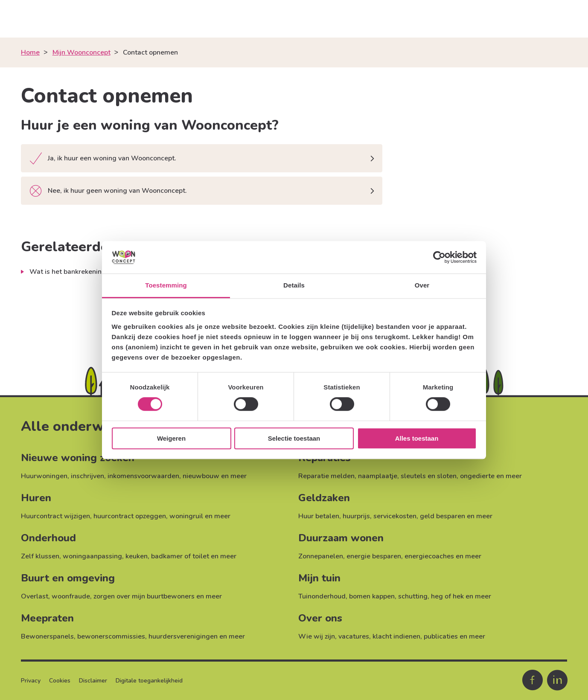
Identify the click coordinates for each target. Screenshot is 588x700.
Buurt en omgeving (68, 578)
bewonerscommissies (111, 636)
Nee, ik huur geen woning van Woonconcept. (108, 191)
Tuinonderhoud (322, 596)
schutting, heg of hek (431, 596)
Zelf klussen (40, 556)
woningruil (186, 516)
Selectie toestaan (294, 438)
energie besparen (374, 556)
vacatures (354, 636)
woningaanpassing (92, 556)
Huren (36, 498)
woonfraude (71, 596)
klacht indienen (396, 636)
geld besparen (442, 516)
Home (30, 52)
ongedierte (477, 476)
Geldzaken (324, 498)
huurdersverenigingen (183, 636)
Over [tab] (422, 286)
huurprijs (356, 516)
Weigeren (171, 438)
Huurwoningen (44, 476)
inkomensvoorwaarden (143, 476)
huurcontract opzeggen (130, 516)
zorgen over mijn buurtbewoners (144, 596)
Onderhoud (48, 538)
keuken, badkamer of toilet (167, 556)
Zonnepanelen (321, 556)
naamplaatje (378, 476)
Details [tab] (294, 286)
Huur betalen (319, 516)
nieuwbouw (201, 476)
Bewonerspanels (47, 636)
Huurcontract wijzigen (55, 516)
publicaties (441, 636)
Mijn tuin (319, 578)
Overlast (35, 596)
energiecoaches (429, 556)
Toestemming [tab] (166, 286)
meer (239, 476)
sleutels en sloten (429, 476)
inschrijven (87, 476)
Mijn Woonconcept (82, 52)
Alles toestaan (417, 438)
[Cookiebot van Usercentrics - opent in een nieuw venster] (439, 257)
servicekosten (395, 516)
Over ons (320, 618)
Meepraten (47, 618)
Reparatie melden (326, 476)
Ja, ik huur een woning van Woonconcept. (103, 159)
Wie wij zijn (317, 636)
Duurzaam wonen (341, 538)
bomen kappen (372, 596)
